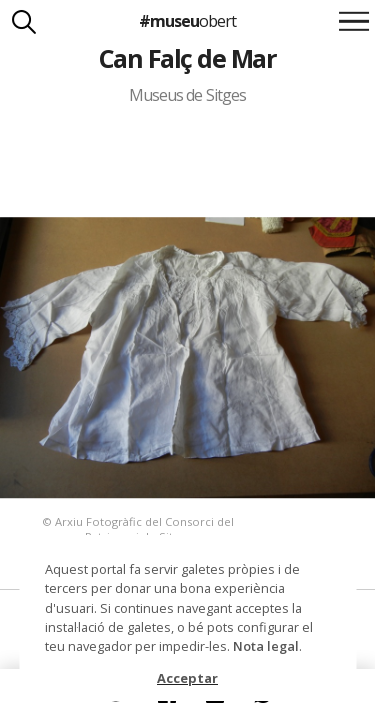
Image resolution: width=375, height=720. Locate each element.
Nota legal (266, 646)
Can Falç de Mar (187, 58)
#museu (187, 21)
